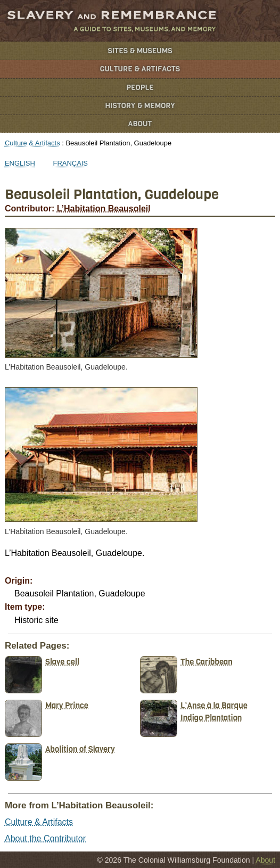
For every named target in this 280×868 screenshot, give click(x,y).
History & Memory (140, 106)
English (20, 163)
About (140, 124)
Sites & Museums (140, 51)
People (140, 88)
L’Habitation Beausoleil (104, 208)
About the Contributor (45, 838)
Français (71, 163)
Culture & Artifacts (140, 69)
